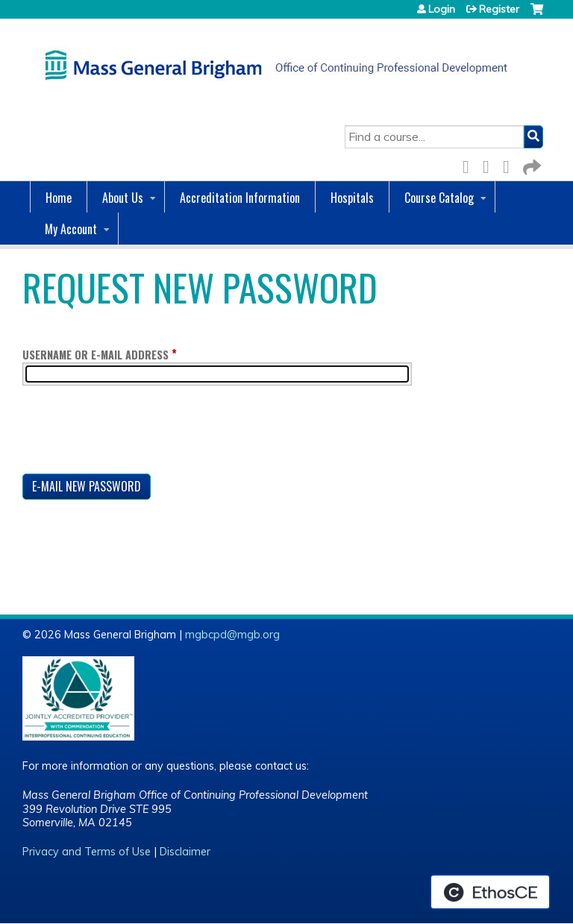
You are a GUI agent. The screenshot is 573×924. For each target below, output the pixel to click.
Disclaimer (185, 852)
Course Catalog (439, 198)
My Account (71, 229)
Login (442, 9)
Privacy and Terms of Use (87, 852)
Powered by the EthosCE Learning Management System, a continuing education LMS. (490, 892)
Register (499, 9)
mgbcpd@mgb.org (232, 635)
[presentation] (136, 433)
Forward (530, 164)
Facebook (470, 164)
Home (59, 198)
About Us (123, 198)
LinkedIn (510, 164)
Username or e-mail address (95, 355)
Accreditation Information (240, 198)
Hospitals (352, 198)
